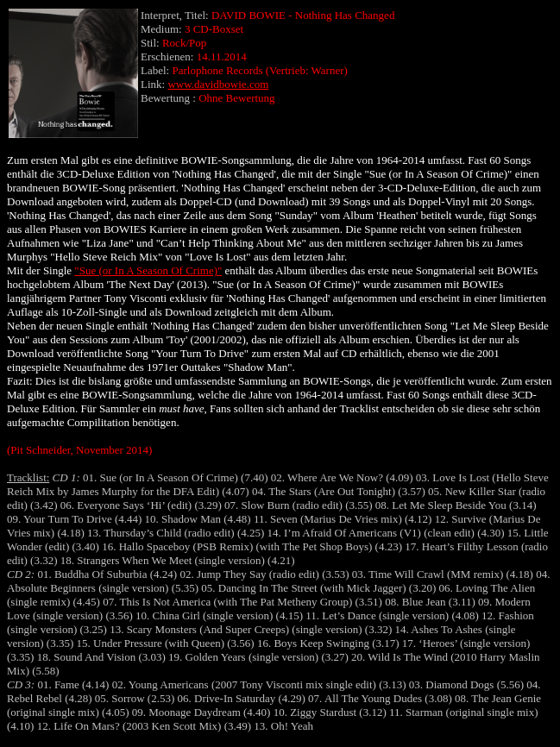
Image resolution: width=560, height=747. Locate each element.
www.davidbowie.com (218, 84)
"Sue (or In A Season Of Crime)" (148, 270)
